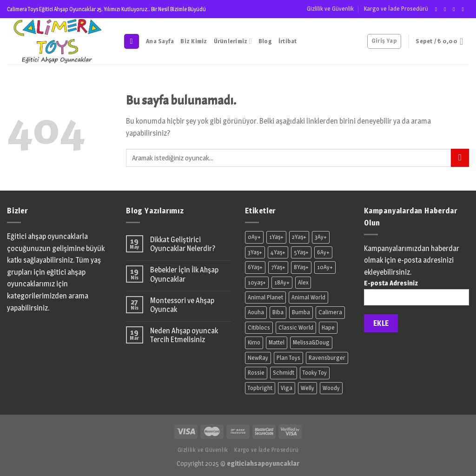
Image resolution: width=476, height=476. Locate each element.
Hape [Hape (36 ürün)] (328, 327)
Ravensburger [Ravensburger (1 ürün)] (327, 358)
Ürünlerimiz (233, 41)
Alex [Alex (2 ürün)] (303, 282)
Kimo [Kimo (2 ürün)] (254, 342)
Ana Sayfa (160, 41)
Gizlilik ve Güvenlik (330, 9)
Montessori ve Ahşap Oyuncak (182, 305)
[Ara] (132, 42)
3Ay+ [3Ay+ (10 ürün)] (321, 237)
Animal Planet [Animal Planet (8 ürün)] (265, 297)
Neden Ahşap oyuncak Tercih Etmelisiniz (184, 335)
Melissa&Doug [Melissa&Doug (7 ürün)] (311, 342)
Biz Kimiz (194, 41)
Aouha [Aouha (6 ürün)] (256, 312)
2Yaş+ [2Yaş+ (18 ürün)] (299, 237)
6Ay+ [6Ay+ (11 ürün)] (323, 252)
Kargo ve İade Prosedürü (396, 9)
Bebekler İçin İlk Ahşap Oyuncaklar (184, 274)
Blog (265, 41)
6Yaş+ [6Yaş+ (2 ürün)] (255, 267)
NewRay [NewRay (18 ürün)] (258, 358)
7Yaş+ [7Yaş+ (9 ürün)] (278, 267)
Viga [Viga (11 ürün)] (287, 388)
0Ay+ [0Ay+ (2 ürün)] (254, 237)
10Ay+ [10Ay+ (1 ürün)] (325, 267)
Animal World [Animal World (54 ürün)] (308, 297)
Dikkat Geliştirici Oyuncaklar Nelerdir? (183, 244)
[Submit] (460, 158)
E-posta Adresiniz (416, 295)
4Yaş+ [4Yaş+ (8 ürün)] (278, 252)
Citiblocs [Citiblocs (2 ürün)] (259, 327)
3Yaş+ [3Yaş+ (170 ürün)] (255, 252)
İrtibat (288, 41)
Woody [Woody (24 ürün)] (331, 388)
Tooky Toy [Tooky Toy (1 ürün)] (315, 373)
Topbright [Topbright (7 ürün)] (260, 388)
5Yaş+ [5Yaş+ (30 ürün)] (301, 252)
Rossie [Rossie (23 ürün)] (256, 373)
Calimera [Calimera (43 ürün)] (330, 312)
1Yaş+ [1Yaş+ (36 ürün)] (276, 237)
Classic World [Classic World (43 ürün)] (296, 327)
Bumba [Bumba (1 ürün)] (301, 312)
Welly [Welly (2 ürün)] (307, 388)
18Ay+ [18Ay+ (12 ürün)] (282, 282)
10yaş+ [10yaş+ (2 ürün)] (257, 282)
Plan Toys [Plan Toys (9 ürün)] (288, 358)
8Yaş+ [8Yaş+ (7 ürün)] (301, 267)
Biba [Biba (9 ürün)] (278, 312)
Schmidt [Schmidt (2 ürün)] (284, 373)
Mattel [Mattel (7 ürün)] (277, 342)
